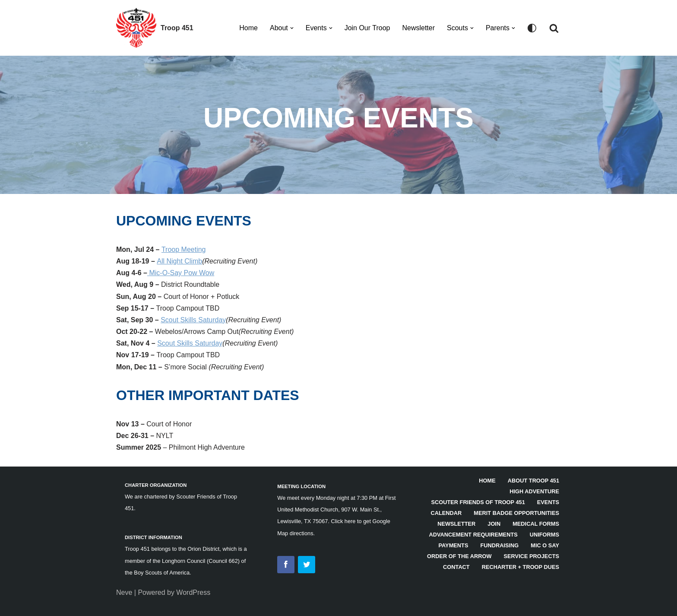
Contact (456, 567)
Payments (453, 545)
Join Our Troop (367, 28)
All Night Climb (179, 261)
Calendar (446, 513)
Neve (124, 592)
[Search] (554, 28)
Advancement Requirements (473, 535)
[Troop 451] (155, 28)
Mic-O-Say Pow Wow (182, 273)
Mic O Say (545, 545)
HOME (487, 481)
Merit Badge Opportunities (516, 513)
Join (494, 524)
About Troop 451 (533, 481)
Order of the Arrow (459, 556)
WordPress (193, 592)
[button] (292, 28)
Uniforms (544, 535)
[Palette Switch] (532, 28)
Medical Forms (536, 524)
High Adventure (534, 491)
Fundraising (499, 545)
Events (548, 502)
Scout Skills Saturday (193, 320)
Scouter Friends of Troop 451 (478, 502)
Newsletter (418, 28)
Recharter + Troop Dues (520, 567)
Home (248, 28)
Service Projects (531, 556)
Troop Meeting (184, 249)
